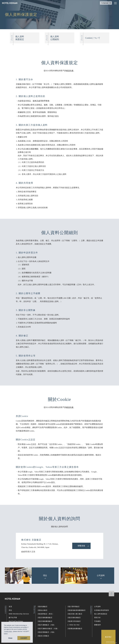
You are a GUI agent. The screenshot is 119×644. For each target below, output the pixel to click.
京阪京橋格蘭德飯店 (45, 621)
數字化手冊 (13, 618)
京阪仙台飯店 (43, 610)
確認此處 (70, 71)
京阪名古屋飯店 (43, 636)
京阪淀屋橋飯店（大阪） (47, 632)
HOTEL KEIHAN (10, 3)
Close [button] (10, 638)
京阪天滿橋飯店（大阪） (47, 625)
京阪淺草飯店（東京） (46, 614)
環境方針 (97, 618)
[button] (9, 634)
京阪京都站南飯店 (74, 618)
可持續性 (97, 621)
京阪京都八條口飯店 (75, 614)
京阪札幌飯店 (43, 607)
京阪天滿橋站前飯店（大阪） (48, 629)
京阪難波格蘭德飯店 (75, 629)
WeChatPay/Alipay (16, 621)
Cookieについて (93, 38)
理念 (10, 610)
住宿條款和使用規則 (102, 610)
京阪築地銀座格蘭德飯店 (77, 610)
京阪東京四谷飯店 (74, 621)
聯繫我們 (97, 625)
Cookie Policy (8, 631)
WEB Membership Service (19, 614)
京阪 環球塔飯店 (74, 607)
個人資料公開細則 (55, 38)
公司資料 (97, 607)
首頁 (10, 607)
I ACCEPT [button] (24, 638)
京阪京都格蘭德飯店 (45, 618)
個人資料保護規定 (20, 38)
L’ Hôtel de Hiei (74, 625)
